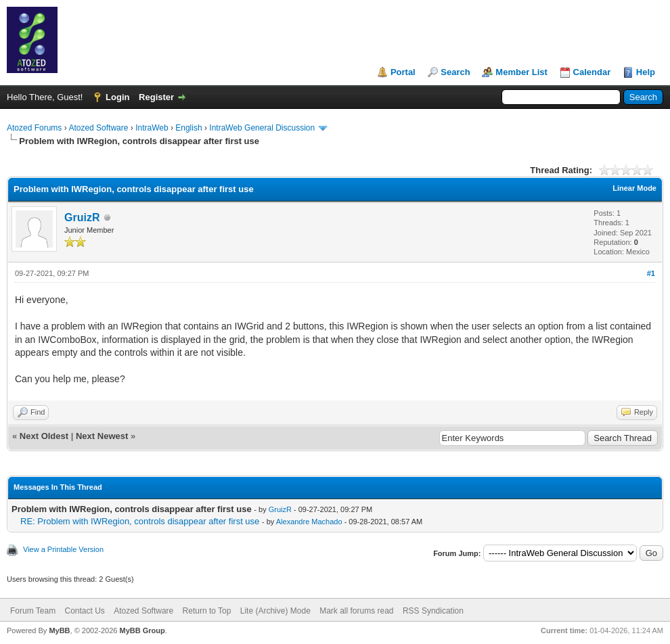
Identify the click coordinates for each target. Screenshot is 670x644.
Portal (403, 72)
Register (156, 97)
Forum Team (33, 611)
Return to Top (207, 611)
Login (117, 97)
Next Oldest (44, 436)
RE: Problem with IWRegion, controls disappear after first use (140, 521)
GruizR (82, 217)
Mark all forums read (356, 611)
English (188, 128)
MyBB (59, 630)
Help (646, 72)
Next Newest (102, 436)
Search (455, 72)
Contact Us (84, 611)
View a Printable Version (63, 549)
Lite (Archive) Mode (275, 611)
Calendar (592, 72)
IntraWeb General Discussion (262, 128)
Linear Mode (634, 188)
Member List (521, 72)
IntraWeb (152, 128)
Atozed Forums (34, 128)
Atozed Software (98, 128)
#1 (651, 273)
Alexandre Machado (309, 522)
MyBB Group (142, 630)
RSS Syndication (433, 611)
